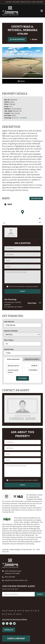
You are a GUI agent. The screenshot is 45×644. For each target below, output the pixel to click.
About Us (10, 614)
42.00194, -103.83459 (19, 118)
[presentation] (18, 603)
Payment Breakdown (13, 359)
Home (4, 611)
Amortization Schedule (32, 359)
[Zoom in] (40, 218)
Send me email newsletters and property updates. (24, 286)
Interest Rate (9, 349)
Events (35, 611)
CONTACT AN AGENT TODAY (15, 2)
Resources (28, 611)
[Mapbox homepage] (4, 223)
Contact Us (18, 614)
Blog (3, 614)
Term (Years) (9, 340)
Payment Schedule (11, 331)
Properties (11, 611)
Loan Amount (9, 322)
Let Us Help (23, 378)
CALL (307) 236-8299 (35, 2)
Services (19, 611)
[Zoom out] (40, 222)
